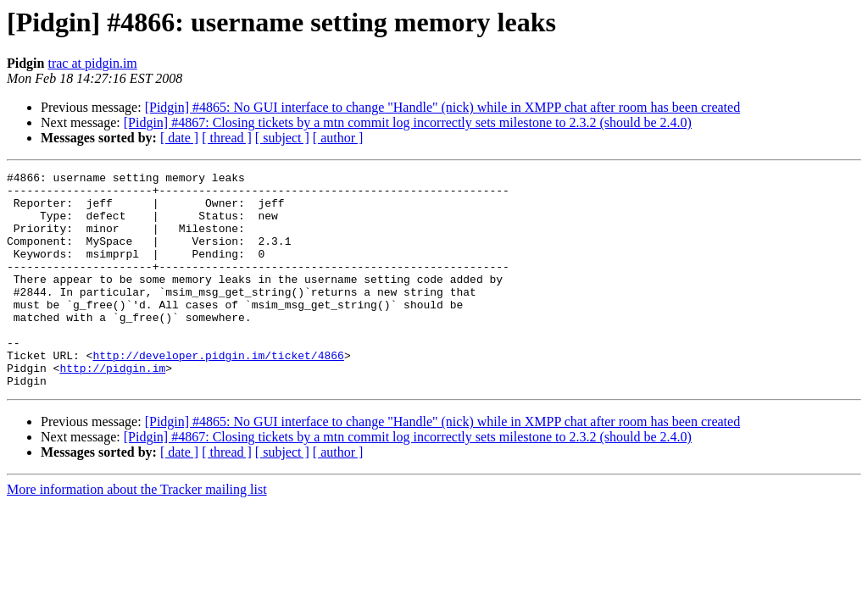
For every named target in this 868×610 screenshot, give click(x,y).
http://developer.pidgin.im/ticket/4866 (218, 393)
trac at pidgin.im (92, 63)
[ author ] (338, 138)
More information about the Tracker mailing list (137, 532)
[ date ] (179, 138)
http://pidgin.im (112, 408)
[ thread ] (227, 138)
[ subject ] (282, 138)
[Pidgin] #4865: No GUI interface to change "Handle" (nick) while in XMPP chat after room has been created (442, 107)
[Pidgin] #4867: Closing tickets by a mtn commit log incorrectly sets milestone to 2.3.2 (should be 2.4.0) (408, 122)
